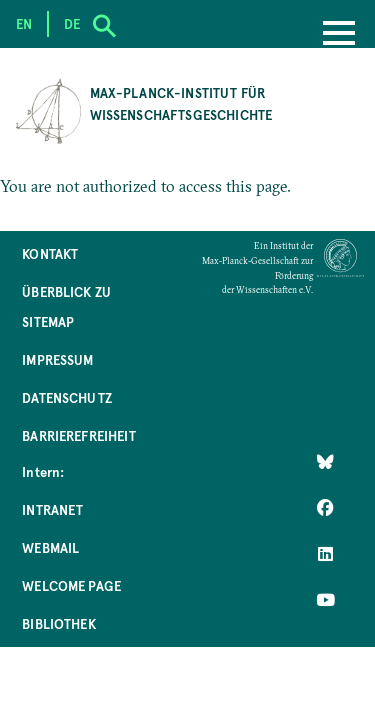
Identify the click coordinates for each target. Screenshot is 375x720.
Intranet (52, 509)
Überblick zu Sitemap (66, 306)
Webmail (50, 547)
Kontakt (50, 253)
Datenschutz (67, 397)
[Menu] (339, 35)
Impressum (57, 359)
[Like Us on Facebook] (325, 508)
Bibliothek (59, 623)
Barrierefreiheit (79, 435)
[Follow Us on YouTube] (325, 600)
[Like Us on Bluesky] (325, 462)
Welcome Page (71, 585)
